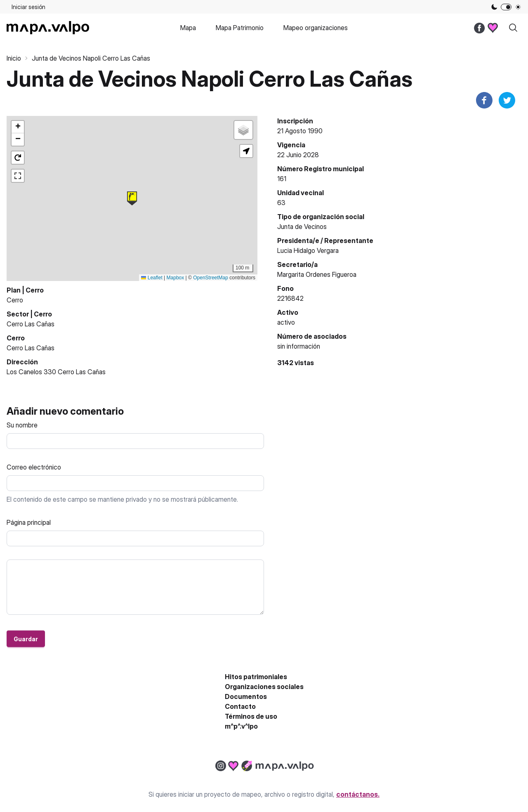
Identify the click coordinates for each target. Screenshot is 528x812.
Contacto (240, 706)
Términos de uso (251, 716)
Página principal (29, 522)
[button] (132, 198)
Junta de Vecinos (302, 227)
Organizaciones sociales (264, 687)
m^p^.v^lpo (241, 726)
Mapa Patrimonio (240, 28)
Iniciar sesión (28, 7)
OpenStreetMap (211, 278)
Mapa (188, 28)
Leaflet (152, 278)
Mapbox (176, 278)
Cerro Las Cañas (31, 324)
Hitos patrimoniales (256, 677)
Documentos (246, 696)
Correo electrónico (34, 467)
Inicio (14, 58)
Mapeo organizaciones (316, 28)
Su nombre (22, 425)
